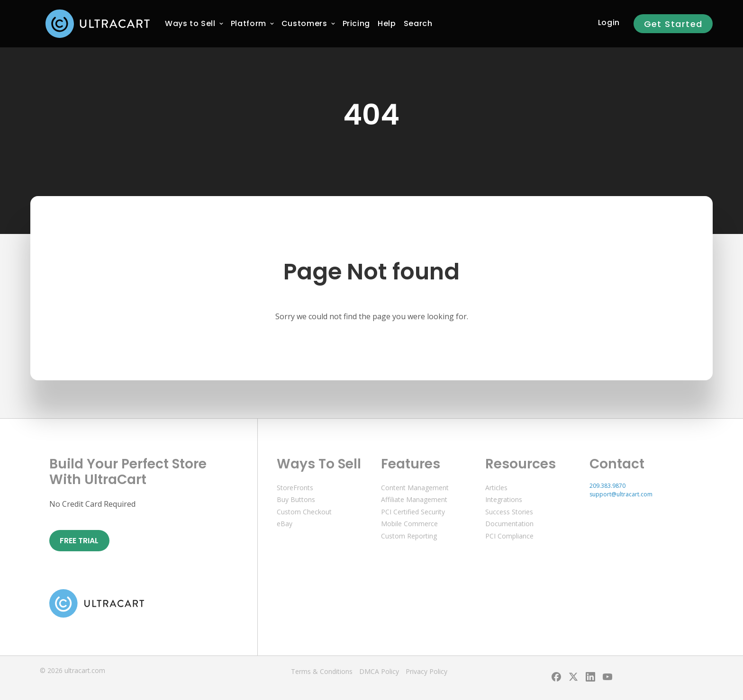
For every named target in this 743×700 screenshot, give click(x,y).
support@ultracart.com (621, 494)
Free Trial (79, 541)
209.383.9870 (607, 486)
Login (609, 22)
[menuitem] (190, 24)
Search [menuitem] (418, 23)
